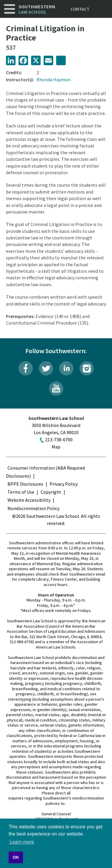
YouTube (56, 389)
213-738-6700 (59, 440)
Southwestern (37, 9)
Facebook (26, 368)
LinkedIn (66, 368)
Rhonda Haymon (53, 80)
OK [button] (16, 857)
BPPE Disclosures (25, 484)
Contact (80, 9)
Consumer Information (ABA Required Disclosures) (45, 472)
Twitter (46, 368)
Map (56, 447)
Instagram (87, 368)
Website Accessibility (29, 500)
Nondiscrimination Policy (33, 508)
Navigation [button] (10, 9)
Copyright (51, 492)
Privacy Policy (64, 484)
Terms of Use (21, 492)
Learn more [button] (22, 842)
